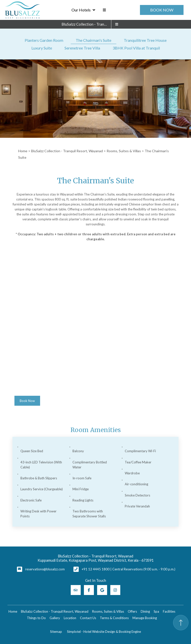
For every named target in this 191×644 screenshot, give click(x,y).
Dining (145, 611)
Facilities (169, 611)
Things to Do (36, 618)
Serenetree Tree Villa (82, 48)
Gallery (55, 618)
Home (23, 151)
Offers (132, 611)
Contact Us (88, 618)
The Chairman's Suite (94, 40)
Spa (156, 611)
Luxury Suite (42, 48)
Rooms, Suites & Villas (124, 151)
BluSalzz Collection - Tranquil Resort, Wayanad (86, 24)
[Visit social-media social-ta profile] (76, 590)
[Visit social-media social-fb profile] (89, 590)
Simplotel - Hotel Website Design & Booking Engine (104, 632)
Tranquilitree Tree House (145, 40)
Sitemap (56, 632)
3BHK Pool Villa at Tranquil (136, 48)
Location (70, 618)
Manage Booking (145, 618)
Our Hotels (83, 10)
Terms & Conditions (114, 618)
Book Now (162, 10)
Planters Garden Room (44, 40)
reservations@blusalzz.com (45, 569)
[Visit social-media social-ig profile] (115, 590)
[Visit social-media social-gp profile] (102, 590)
